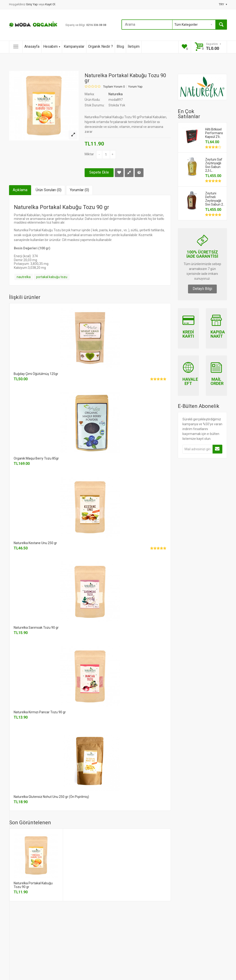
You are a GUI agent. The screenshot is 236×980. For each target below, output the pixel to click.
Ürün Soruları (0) (49, 190)
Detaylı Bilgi (202, 289)
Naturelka (116, 94)
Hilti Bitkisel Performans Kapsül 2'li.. (214, 133)
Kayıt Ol (50, 4)
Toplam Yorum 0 (114, 87)
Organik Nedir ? (100, 46)
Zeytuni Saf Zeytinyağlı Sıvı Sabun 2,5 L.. (214, 165)
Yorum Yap (135, 87)
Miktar (89, 154)
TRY (223, 4)
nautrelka (24, 277)
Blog (120, 46)
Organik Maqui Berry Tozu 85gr (36, 458)
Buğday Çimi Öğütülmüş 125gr (36, 374)
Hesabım (52, 46)
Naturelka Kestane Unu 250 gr (35, 543)
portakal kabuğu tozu (52, 277)
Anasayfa (32, 46)
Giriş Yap (32, 4)
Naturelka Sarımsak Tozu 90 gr (36, 628)
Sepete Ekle (99, 172)
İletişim (134, 46)
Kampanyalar (74, 46)
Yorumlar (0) (79, 190)
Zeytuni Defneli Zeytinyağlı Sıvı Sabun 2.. (215, 199)
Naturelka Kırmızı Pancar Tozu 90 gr (40, 712)
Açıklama (20, 190)
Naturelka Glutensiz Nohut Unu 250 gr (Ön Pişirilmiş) (51, 797)
